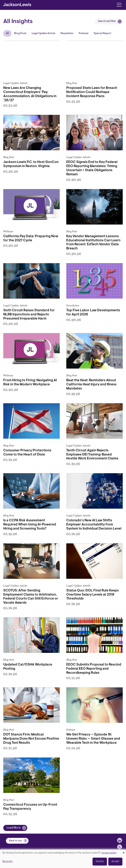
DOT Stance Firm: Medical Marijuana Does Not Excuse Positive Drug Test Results (31, 739)
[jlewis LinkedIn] (120, 840)
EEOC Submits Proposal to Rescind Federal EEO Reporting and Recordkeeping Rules (94, 669)
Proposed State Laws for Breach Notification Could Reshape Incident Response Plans (92, 92)
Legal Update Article (43, 33)
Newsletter (67, 33)
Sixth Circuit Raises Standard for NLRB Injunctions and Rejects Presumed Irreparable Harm (29, 315)
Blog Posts (20, 33)
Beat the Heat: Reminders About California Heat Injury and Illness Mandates (91, 385)
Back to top (16, 841)
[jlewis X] (120, 847)
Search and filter (107, 21)
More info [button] (8, 861)
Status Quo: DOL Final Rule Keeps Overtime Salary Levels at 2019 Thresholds (93, 595)
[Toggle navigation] (119, 5)
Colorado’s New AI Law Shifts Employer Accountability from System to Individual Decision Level (94, 525)
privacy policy (109, 853)
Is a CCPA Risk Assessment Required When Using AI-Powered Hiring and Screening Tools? (30, 525)
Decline (100, 861)
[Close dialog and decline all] (124, 852)
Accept (115, 861)
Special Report (102, 33)
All (7, 33)
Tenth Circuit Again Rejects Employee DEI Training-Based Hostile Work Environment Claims (92, 455)
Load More (14, 828)
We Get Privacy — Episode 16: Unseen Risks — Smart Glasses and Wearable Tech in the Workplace (93, 739)
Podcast (84, 33)
